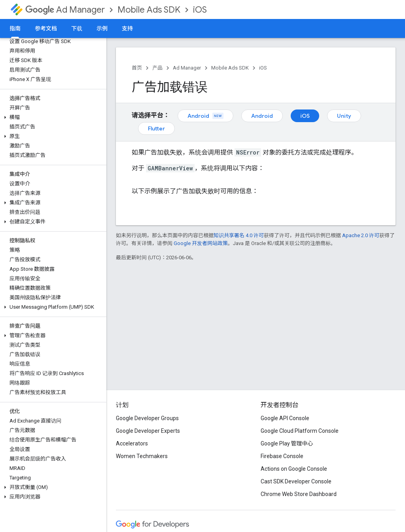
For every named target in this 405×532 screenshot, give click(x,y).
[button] (52, 117)
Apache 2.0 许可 (361, 235)
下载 (77, 28)
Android (205, 116)
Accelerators (132, 443)
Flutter (156, 128)
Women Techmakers (142, 456)
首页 (137, 68)
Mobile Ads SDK (149, 10)
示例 (102, 28)
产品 (157, 68)
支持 (127, 28)
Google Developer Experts (148, 431)
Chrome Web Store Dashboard (299, 494)
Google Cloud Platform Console (300, 431)
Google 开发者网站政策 (201, 243)
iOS (200, 10)
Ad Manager (65, 10)
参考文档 (46, 28)
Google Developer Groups (147, 418)
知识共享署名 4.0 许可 (239, 235)
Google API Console (285, 418)
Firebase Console (282, 456)
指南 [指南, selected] (15, 28)
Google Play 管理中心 (287, 443)
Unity (344, 116)
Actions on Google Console (294, 469)
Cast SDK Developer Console (296, 481)
